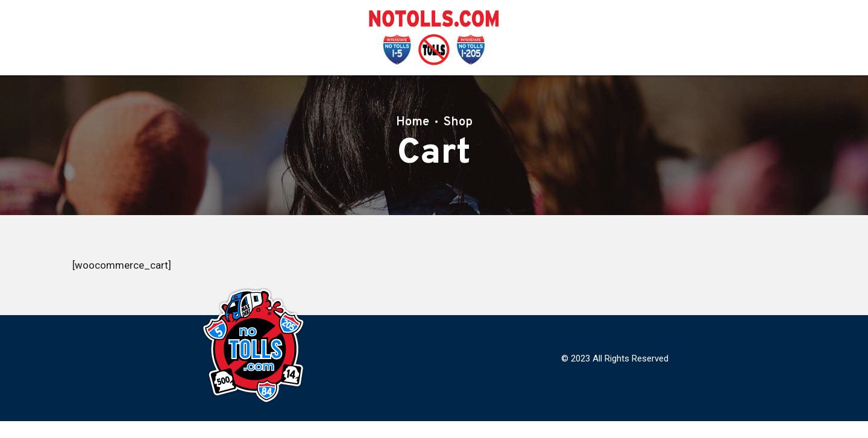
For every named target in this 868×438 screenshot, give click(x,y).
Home (413, 122)
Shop (458, 122)
